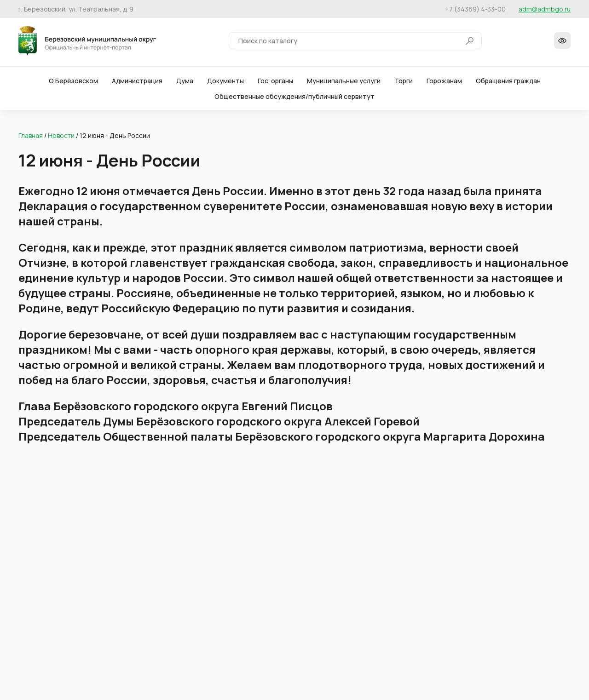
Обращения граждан (508, 83)
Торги (404, 83)
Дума (185, 83)
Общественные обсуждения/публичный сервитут (294, 98)
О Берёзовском (73, 83)
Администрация (137, 83)
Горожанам (444, 83)
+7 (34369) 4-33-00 (475, 9)
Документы (225, 83)
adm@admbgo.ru (545, 9)
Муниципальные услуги (344, 83)
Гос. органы (275, 83)
